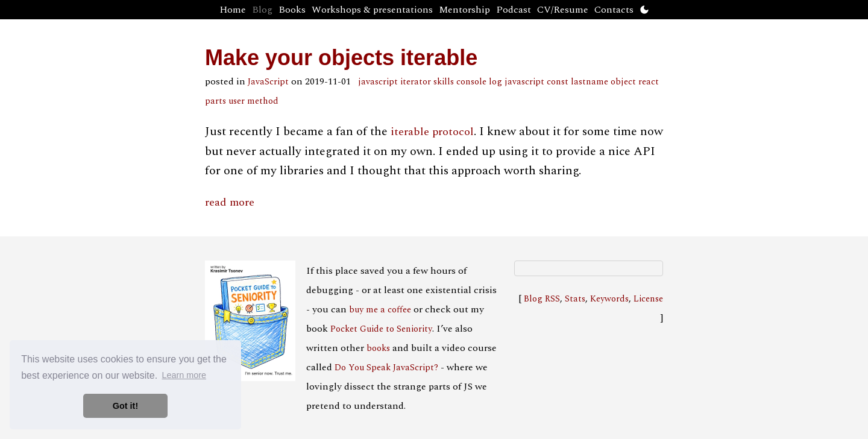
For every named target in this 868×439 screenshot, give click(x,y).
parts (215, 101)
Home (233, 10)
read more (230, 202)
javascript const (536, 82)
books (378, 349)
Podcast (514, 10)
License (648, 299)
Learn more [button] (184, 375)
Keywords (609, 299)
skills (444, 82)
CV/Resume (563, 10)
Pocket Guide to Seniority (381, 329)
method (263, 101)
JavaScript (268, 82)
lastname (590, 82)
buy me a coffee (380, 310)
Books (292, 10)
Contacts (614, 10)
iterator (416, 82)
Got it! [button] (125, 406)
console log (479, 82)
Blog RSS (542, 299)
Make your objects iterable (341, 58)
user (237, 101)
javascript (378, 82)
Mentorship (464, 10)
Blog (262, 10)
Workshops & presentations (372, 10)
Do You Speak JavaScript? (386, 368)
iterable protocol (432, 132)
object (623, 82)
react (649, 82)
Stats (575, 299)
